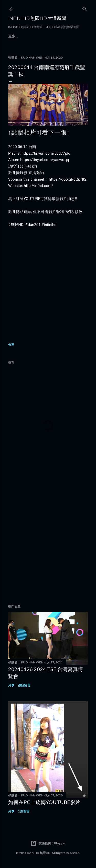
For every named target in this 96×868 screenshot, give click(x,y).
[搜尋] (85, 8)
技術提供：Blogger (48, 843)
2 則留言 (24, 811)
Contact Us (54, 36)
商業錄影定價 (29, 36)
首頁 (12, 36)
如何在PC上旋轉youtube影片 (44, 802)
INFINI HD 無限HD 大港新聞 (37, 18)
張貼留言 (24, 685)
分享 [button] (11, 345)
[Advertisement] (48, 544)
